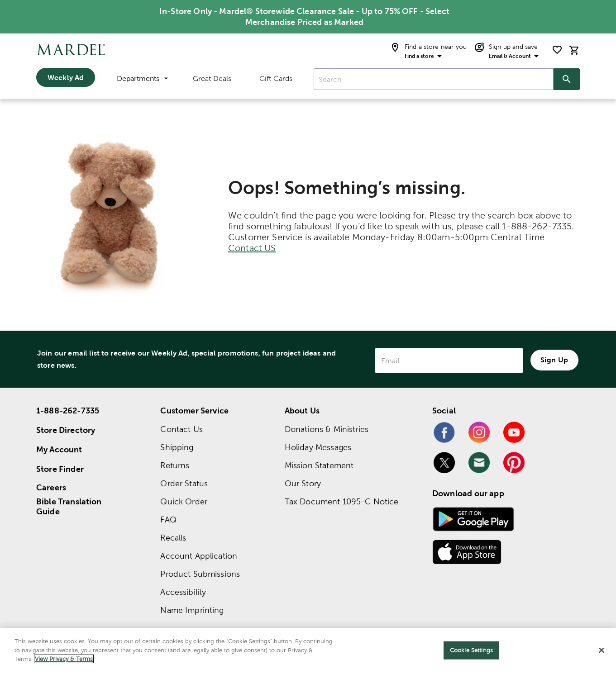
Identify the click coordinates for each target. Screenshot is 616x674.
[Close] (602, 650)
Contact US (252, 248)
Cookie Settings (471, 650)
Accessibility (183, 592)
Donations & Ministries (327, 429)
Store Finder (60, 469)
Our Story (303, 483)
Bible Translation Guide (69, 507)
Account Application (199, 556)
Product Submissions (200, 574)
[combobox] (434, 79)
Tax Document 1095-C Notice (342, 501)
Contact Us (181, 429)
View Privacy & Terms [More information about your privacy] (64, 659)
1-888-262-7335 (68, 411)
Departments (142, 78)
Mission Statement (319, 465)
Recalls (173, 538)
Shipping (177, 447)
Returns (175, 465)
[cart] (574, 50)
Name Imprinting (192, 610)
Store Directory (66, 430)
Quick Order (184, 501)
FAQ (168, 520)
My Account (59, 449)
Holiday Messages (318, 447)
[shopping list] (557, 50)
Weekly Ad (66, 77)
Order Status (184, 483)
